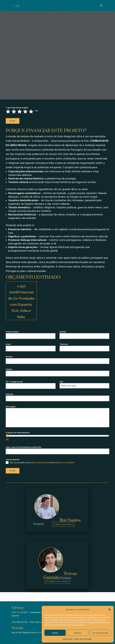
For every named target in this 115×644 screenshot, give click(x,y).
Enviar (13, 121)
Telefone (64, 343)
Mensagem (11, 406)
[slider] (7, 435)
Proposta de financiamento (18, 432)
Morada (9, 356)
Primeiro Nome (13, 331)
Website (9, 393)
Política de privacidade (83, 639)
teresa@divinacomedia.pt (57, 579)
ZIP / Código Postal (14, 381)
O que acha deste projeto (17, 108)
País (61, 381)
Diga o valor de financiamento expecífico (24, 446)
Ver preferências (100, 633)
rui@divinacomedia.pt (63, 522)
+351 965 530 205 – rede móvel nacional (30, 620)
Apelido (63, 331)
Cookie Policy (67, 639)
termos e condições (66, 462)
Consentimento (13, 459)
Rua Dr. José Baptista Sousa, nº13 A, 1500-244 (32, 631)
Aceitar (55, 633)
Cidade (9, 368)
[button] (110, 610)
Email (9, 343)
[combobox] (84, 385)
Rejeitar (78, 633)
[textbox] (82, 385)
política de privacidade (40, 462)
